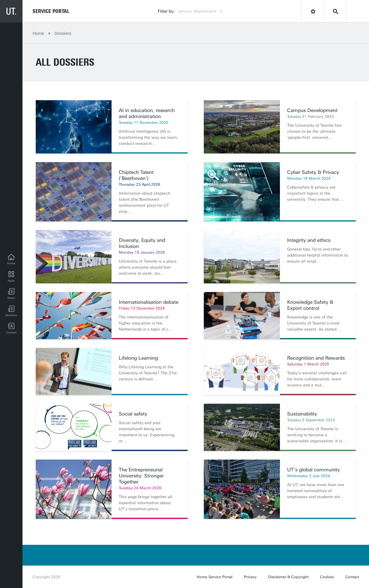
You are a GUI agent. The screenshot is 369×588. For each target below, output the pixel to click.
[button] (11, 294)
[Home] (11, 259)
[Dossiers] (11, 311)
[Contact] (11, 329)
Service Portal (51, 11)
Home (38, 33)
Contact (352, 577)
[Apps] (11, 277)
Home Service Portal (214, 577)
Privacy (250, 577)
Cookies (327, 577)
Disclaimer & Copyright (288, 577)
